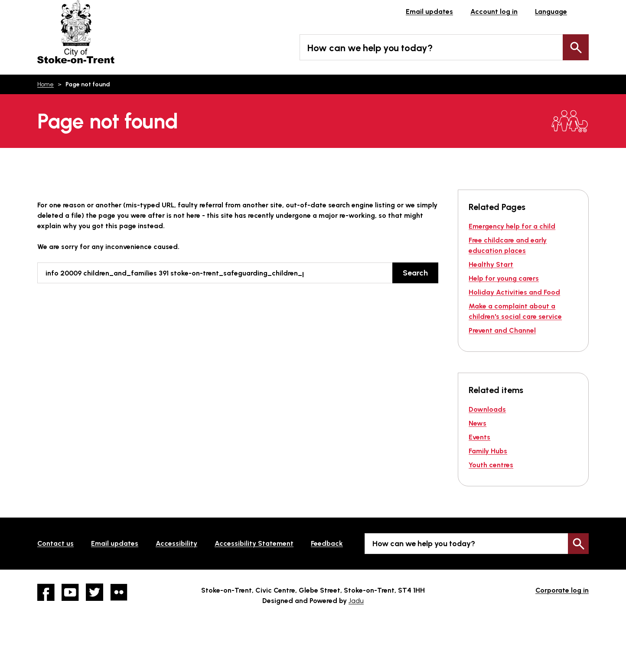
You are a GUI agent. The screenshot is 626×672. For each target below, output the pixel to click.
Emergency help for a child (512, 226)
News (478, 423)
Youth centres (491, 465)
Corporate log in (562, 590)
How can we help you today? (370, 48)
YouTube (70, 592)
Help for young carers (504, 278)
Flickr (119, 592)
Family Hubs (488, 451)
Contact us (55, 543)
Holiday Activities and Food (514, 292)
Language (551, 11)
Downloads (487, 409)
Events (479, 437)
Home (46, 84)
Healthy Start (491, 264)
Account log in (494, 11)
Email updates (429, 11)
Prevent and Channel (502, 330)
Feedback (327, 543)
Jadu (356, 601)
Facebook (46, 592)
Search (576, 47)
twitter (95, 592)
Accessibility (176, 543)
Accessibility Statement (254, 543)
